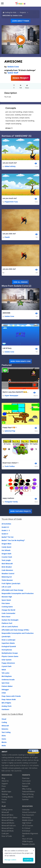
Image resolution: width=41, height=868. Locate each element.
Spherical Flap (10, 431)
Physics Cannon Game (10, 656)
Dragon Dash (6, 554)
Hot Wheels (6, 550)
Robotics (5, 729)
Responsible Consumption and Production (18, 593)
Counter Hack (7, 557)
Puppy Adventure (8, 663)
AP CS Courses (28, 825)
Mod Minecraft (7, 564)
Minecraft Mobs (8, 820)
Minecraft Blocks (8, 823)
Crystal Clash (7, 666)
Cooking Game (7, 607)
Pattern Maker (7, 686)
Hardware (5, 709)
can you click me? (9, 234)
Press (4, 786)
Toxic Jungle (6, 560)
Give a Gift (26, 783)
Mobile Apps (6, 791)
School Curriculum (29, 812)
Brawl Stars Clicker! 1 (10, 463)
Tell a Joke (5, 673)
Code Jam (5, 833)
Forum (4, 799)
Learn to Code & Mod (12, 714)
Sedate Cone (13, 67)
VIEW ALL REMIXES (21, 282)
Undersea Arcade (8, 680)
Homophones (7, 650)
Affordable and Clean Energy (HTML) (15, 630)
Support (5, 783)
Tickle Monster (7, 580)
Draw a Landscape (8, 640)
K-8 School (26, 831)
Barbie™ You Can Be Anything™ (13, 540)
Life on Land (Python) (10, 627)
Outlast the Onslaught (10, 620)
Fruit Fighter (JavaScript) (11, 583)
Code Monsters (7, 570)
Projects (23, 12)
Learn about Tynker (20, 21)
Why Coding (27, 789)
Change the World (8, 610)
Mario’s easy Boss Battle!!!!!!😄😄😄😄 (16, 392)
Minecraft (5, 726)
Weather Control (8, 573)
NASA (4, 670)
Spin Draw (5, 683)
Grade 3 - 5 (6, 530)
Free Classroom (28, 815)
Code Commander (8, 613)
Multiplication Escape (10, 653)
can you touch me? (10, 163)
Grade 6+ (5, 534)
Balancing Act (7, 577)
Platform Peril (7, 623)
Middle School (28, 820)
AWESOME (6, 313)
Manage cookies (10, 860)
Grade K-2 (5, 527)
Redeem (25, 786)
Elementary (26, 818)
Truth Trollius (10, 466)
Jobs (3, 789)
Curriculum (26, 781)
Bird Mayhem (7, 676)
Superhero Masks (8, 643)
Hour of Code (7, 836)
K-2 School (26, 828)
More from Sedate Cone (21, 361)
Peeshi (7, 237)
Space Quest (6, 600)
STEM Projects (27, 841)
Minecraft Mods (8, 831)
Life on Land (6, 587)
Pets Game (6, 603)
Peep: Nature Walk (9, 699)
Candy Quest (6, 547)
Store (4, 802)
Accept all (28, 860)
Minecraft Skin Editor (10, 818)
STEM (4, 693)
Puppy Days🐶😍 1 (9, 427)
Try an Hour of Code (12, 519)
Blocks (4, 742)
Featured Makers (29, 791)
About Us (5, 781)
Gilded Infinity (10, 166)
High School (27, 823)
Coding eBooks (7, 797)
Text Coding (6, 732)
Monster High (7, 597)
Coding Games (7, 810)
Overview (26, 778)
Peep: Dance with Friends (11, 696)
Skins (4, 736)
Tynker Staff (13, 73)
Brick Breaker (7, 567)
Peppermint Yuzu (11, 202)
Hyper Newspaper (11, 395)
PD (23, 836)
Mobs (4, 746)
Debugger (5, 690)
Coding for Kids (11, 12)
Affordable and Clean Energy (12, 590)
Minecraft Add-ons (9, 825)
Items (4, 739)
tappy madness (8, 498)
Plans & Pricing (28, 794)
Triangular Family (11, 502)
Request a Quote (28, 844)
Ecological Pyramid (9, 646)
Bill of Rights (6, 703)
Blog (3, 778)
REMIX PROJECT (21, 78)
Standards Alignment (30, 833)
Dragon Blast (6, 544)
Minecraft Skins (7, 815)
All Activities (6, 524)
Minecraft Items (8, 828)
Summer (25, 799)
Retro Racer (6, 617)
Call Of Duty (7, 348)
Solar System (7, 660)
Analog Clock (7, 706)
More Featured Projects (20, 511)
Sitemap (5, 794)
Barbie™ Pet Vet (8, 537)
